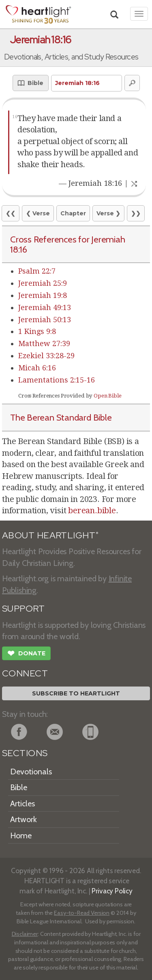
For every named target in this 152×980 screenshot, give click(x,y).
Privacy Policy (112, 891)
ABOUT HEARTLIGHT (50, 535)
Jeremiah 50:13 (45, 320)
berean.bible (92, 510)
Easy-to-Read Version (82, 913)
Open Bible (108, 396)
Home (21, 835)
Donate (26, 654)
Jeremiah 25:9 (43, 283)
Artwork (24, 819)
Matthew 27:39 (44, 343)
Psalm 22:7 (37, 271)
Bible (19, 787)
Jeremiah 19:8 (43, 295)
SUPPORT (23, 609)
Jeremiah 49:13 (45, 307)
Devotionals (31, 772)
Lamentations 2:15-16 (57, 380)
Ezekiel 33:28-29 (46, 356)
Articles (22, 804)
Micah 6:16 (37, 368)
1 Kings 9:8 (37, 331)
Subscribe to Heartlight (76, 693)
